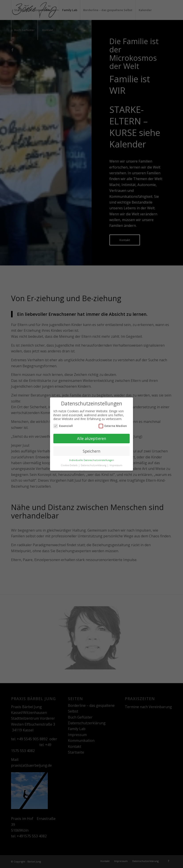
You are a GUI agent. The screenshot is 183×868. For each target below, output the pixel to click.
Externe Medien (113, 426)
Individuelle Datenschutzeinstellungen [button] (92, 460)
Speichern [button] (92, 451)
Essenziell (63, 426)
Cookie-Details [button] (69, 465)
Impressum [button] (116, 465)
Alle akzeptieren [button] (92, 438)
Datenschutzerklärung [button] (94, 465)
